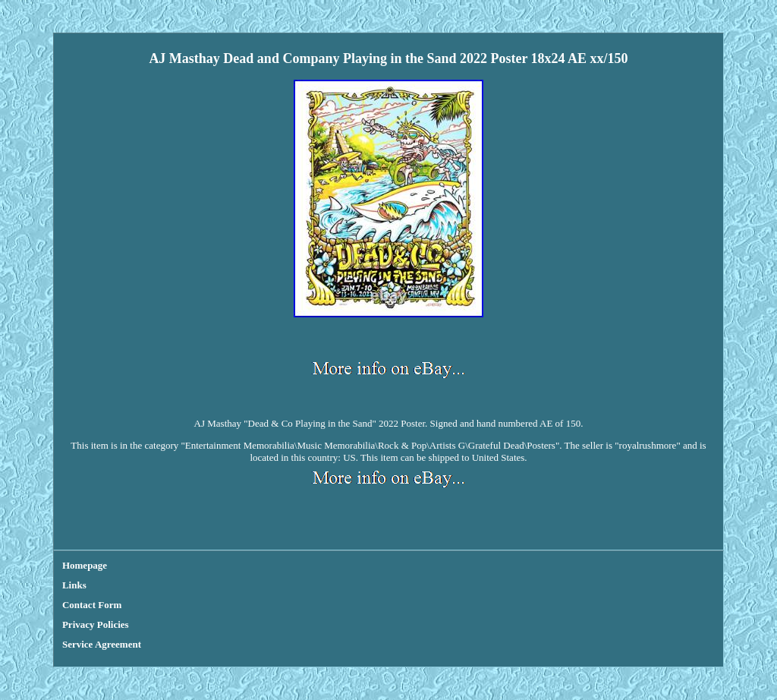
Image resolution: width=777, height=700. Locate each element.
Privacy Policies (96, 624)
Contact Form (92, 605)
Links (74, 585)
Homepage (85, 565)
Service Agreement (102, 644)
